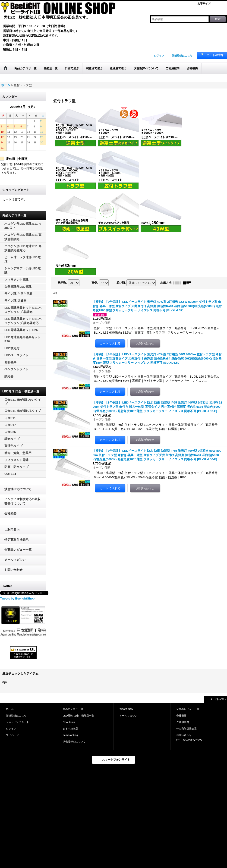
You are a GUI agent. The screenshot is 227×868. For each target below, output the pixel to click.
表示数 (62, 283)
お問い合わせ (13, 570)
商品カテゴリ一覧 (73, 709)
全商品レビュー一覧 (18, 550)
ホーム (10, 709)
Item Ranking (70, 735)
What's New (126, 709)
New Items (69, 722)
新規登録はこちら (182, 56)
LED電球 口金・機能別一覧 (78, 716)
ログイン (159, 56)
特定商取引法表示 (16, 540)
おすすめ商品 (70, 729)
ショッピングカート (17, 722)
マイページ (12, 735)
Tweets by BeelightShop (17, 598)
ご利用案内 (12, 530)
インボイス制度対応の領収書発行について (22, 501)
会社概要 (10, 513)
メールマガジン (15, 560)
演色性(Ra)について (18, 489)
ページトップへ (218, 699)
